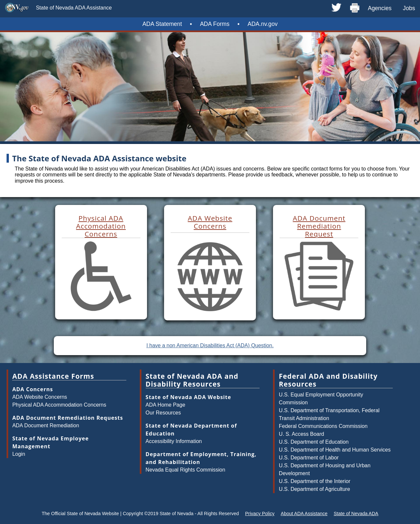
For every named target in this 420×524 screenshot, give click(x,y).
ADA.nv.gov (262, 24)
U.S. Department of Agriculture (315, 489)
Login (19, 454)
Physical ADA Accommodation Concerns (59, 405)
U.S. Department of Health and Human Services (335, 450)
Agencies (380, 8)
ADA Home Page (166, 405)
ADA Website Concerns (40, 397)
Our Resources (163, 413)
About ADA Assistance (304, 514)
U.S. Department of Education (314, 442)
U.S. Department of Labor (309, 458)
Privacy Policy (260, 514)
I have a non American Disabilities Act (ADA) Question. (210, 345)
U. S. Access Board (302, 434)
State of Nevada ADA (356, 514)
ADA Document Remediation (46, 425)
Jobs (409, 8)
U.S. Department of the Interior (315, 481)
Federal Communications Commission (323, 426)
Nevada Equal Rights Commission (186, 470)
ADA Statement (162, 24)
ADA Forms (215, 24)
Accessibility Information (174, 441)
